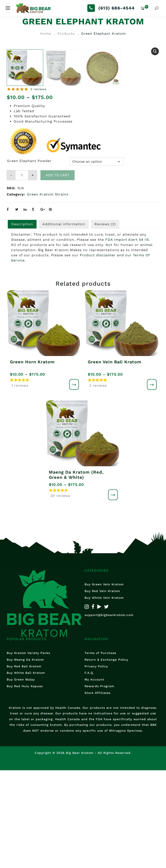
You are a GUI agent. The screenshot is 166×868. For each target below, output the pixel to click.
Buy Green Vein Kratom (104, 682)
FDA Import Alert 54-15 (127, 336)
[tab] (105, 321)
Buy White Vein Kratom (104, 695)
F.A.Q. (89, 770)
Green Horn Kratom (32, 459)
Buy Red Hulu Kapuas (25, 784)
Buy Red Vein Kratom (102, 689)
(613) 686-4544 (117, 8)
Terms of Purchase (100, 750)
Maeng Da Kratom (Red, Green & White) (76, 572)
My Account (94, 777)
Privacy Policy (96, 764)
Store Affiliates (97, 790)
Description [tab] (22, 321)
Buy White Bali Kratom (26, 770)
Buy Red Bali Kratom (24, 764)
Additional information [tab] (64, 321)
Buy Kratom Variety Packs (28, 750)
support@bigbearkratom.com (109, 713)
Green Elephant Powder (29, 258)
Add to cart (57, 272)
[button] (155, 51)
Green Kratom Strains (48, 291)
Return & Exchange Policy (106, 757)
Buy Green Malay (21, 777)
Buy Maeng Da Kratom (25, 757)
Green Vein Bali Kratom (115, 459)
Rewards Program (99, 784)
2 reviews (38, 186)
